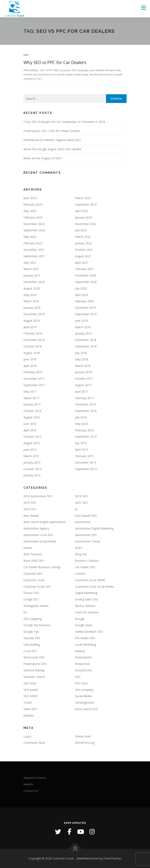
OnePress (83, 858)
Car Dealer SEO (85, 567)
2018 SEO (81, 496)
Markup (80, 651)
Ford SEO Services (87, 612)
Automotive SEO (86, 535)
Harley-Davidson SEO (89, 632)
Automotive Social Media (40, 541)
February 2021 (84, 269)
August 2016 (32, 417)
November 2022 (86, 224)
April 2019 (30, 327)
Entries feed (83, 736)
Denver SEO (31, 593)
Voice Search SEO (87, 709)
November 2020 (34, 282)
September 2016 (86, 411)
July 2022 (81, 230)
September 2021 (34, 256)
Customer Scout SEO (37, 587)
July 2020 (81, 288)
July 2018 (81, 353)
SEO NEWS (31, 696)
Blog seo (81, 554)
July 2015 (81, 443)
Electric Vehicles (85, 606)
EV (25, 612)
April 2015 (81, 450)
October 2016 (32, 411)
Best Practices (33, 554)
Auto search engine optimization (45, 522)
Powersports (83, 657)
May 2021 (30, 263)
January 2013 (32, 475)
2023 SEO (30, 509)
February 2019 (33, 333)
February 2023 (33, 217)
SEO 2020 (30, 683)
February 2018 (33, 372)
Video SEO (30, 709)
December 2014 (86, 462)
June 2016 (30, 424)
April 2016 (30, 430)
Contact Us (31, 791)
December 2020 (86, 275)
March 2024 (83, 198)
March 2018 (83, 366)
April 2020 (81, 295)
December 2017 (34, 379)
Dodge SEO (31, 599)
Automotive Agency (36, 528)
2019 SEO (30, 503)
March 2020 (31, 301)
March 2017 (31, 398)
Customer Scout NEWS (90, 580)
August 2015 (32, 443)
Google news (84, 625)
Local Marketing (86, 645)
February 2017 (84, 398)
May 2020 (30, 295)
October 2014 (32, 469)
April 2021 (81, 263)
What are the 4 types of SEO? (43, 158)
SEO (26, 55)
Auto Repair (31, 516)
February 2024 (33, 204)
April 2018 (30, 366)
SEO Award (31, 690)
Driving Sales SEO (87, 599)
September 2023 (86, 204)
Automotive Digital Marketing (94, 528)
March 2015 (31, 456)
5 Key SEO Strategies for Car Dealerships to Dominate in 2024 (64, 122)
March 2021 (31, 269)
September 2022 (34, 230)
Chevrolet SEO (33, 574)
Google (80, 619)
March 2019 (83, 327)
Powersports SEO (35, 664)
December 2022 (34, 224)
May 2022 (30, 237)
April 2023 (81, 211)
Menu (143, 8)
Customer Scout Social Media (94, 587)
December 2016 (86, 404)
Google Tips (31, 632)
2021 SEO (81, 503)
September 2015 (86, 437)
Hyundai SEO (32, 638)
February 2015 (84, 456)
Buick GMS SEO (34, 561)
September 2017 (34, 385)
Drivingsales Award (36, 606)
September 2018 (86, 346)
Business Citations (87, 561)
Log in (27, 736)
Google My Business (37, 625)
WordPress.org (85, 743)
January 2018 (83, 372)
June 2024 (30, 198)
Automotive (83, 522)
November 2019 (34, 314)
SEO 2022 (81, 683)
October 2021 (84, 250)
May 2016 (81, 424)
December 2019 (86, 308)
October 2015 (32, 437)
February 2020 (84, 301)
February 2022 (33, 243)
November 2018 (86, 340)
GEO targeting (33, 619)
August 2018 (32, 353)
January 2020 (32, 308)
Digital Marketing (86, 593)
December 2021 (34, 250)
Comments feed (34, 743)
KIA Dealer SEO (85, 638)
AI (76, 509)
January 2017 (32, 404)
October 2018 (32, 346)
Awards (28, 784)
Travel (27, 702)
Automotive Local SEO (38, 535)
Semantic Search (34, 677)
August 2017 (83, 385)
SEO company (84, 690)
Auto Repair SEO (86, 516)
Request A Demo (35, 778)
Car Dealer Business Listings (42, 567)
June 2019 (81, 321)
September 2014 (86, 469)
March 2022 (83, 237)
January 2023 (83, 217)
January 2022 (83, 243)
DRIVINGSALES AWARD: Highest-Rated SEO (52, 140)
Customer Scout (34, 580)
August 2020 (32, 288)
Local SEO (30, 651)
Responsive (82, 664)
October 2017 (84, 379)
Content (80, 574)
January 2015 (32, 462)
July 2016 (81, 417)
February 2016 (84, 430)
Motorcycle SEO (34, 657)
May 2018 (81, 359)
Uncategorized (85, 702)
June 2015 (30, 450)
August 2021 (83, 256)
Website (29, 715)
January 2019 (83, 333)
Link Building (32, 645)
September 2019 (86, 314)
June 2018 (30, 359)
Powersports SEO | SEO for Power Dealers (52, 131)
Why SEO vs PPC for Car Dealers (55, 62)
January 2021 (32, 275)
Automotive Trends (88, 541)
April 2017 (81, 392)
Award (28, 548)
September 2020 (86, 282)
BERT (79, 548)
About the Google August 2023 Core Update (52, 149)
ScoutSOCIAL (84, 670)
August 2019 (32, 321)
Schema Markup (34, 670)
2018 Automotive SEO (38, 496)
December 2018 (34, 340)
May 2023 (30, 211)
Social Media (83, 696)
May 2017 (30, 392)
